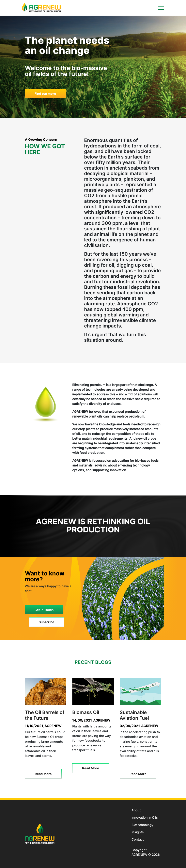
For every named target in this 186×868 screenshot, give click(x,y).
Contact (138, 839)
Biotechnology (142, 825)
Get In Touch (44, 610)
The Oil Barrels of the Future (45, 715)
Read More (43, 774)
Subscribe (46, 622)
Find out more (45, 94)
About (136, 810)
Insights (138, 832)
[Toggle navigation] (161, 8)
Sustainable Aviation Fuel (134, 715)
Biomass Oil (86, 712)
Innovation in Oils (145, 817)
